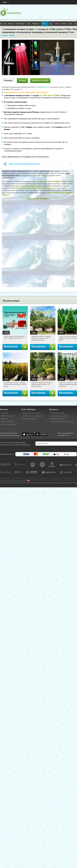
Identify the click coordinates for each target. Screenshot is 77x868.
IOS (37, 87)
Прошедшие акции (29, 419)
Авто (29, 23)
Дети (71, 23)
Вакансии (5, 419)
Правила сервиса (7, 421)
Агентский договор (57, 413)
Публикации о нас (8, 416)
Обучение (36, 23)
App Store (28, 434)
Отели (65, 23)
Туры (52, 23)
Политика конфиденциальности (62, 421)
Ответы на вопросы (8, 424)
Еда (5, 23)
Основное (8, 81)
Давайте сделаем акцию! (32, 413)
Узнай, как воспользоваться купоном (24, 164)
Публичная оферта (57, 419)
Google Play (42, 434)
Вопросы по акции (40, 81)
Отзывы (22, 81)
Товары (45, 23)
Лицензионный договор (59, 416)
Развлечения (21, 23)
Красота (11, 23)
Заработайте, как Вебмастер (33, 416)
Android (45, 87)
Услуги (58, 23)
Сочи (5, 2)
